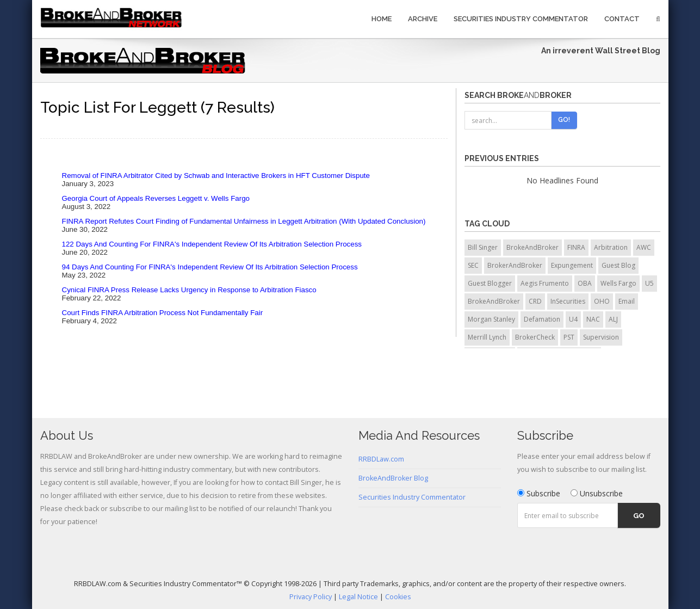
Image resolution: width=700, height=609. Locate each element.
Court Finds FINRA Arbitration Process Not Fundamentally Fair (163, 313)
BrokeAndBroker (532, 247)
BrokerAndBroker (515, 265)
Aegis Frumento (545, 283)
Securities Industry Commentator (521, 19)
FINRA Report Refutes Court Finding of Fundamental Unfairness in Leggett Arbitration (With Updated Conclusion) (244, 221)
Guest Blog (618, 265)
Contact (622, 19)
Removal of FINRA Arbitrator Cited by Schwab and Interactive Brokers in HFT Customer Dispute (216, 176)
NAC (593, 319)
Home (382, 19)
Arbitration (611, 247)
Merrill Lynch (487, 337)
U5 (649, 283)
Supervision (601, 337)
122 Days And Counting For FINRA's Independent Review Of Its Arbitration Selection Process (212, 244)
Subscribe (539, 493)
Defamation (542, 319)
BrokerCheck (535, 337)
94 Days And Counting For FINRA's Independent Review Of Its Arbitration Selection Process (210, 267)
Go (639, 516)
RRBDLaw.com (381, 459)
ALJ (613, 319)
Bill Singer (483, 247)
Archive (423, 19)
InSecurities (568, 301)
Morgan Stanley (491, 319)
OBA (585, 283)
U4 (573, 319)
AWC (644, 247)
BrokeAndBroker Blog (393, 478)
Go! (564, 120)
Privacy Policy (311, 597)
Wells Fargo (618, 283)
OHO (602, 301)
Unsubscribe (597, 493)
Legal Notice (358, 597)
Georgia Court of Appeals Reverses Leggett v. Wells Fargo (156, 198)
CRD (535, 301)
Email (627, 301)
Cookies (398, 597)
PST (569, 337)
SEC (473, 265)
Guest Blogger (490, 283)
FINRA (576, 247)
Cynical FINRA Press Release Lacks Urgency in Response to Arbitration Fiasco (189, 290)
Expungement (572, 265)
